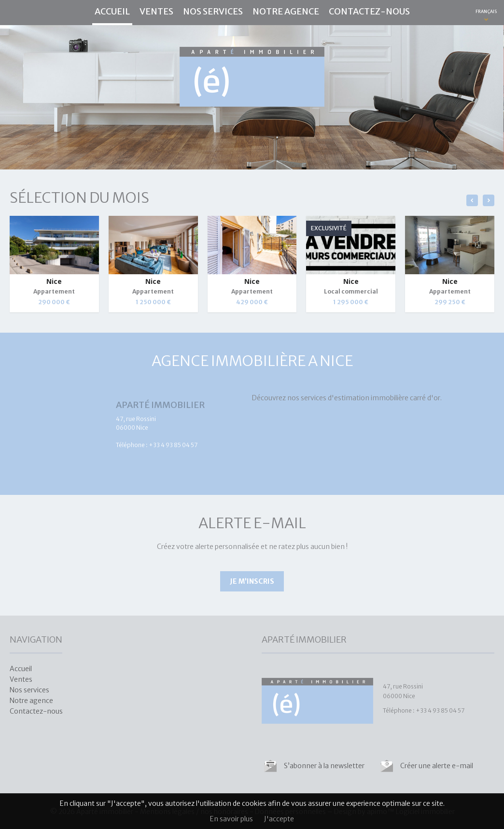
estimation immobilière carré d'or (387, 398)
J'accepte (279, 819)
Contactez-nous (369, 11)
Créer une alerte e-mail (437, 766)
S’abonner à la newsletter (324, 766)
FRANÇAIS (486, 11)
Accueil (112, 11)
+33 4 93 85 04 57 (173, 445)
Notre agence (286, 11)
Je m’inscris (252, 581)
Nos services (213, 11)
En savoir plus (231, 819)
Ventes (156, 11)
